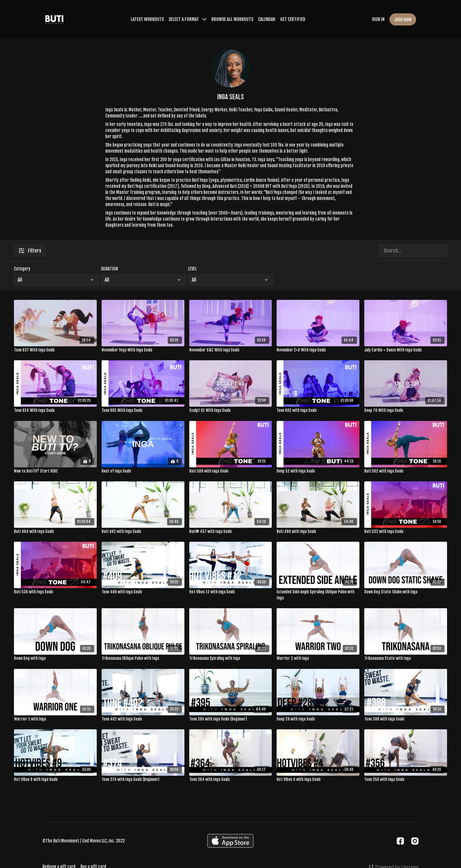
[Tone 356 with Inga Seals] (406, 780)
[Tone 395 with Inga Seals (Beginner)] (231, 719)
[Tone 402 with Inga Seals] (143, 719)
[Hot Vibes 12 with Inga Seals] (231, 592)
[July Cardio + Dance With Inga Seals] (406, 350)
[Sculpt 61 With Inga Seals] (231, 411)
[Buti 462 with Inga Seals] (143, 532)
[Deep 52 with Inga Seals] (318, 471)
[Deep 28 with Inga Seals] (318, 719)
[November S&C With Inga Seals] (231, 350)
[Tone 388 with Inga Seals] (406, 719)
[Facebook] (400, 841)
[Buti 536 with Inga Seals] (55, 592)
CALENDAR (267, 19)
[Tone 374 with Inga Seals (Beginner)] (143, 780)
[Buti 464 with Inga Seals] (55, 532)
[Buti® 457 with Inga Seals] (231, 532)
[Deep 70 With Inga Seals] (406, 411)
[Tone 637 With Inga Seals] (55, 350)
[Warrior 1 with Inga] (55, 719)
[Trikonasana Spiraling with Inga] (231, 659)
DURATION (109, 269)
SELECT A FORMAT (188, 19)
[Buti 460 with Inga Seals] (318, 532)
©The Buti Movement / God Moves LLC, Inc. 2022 (84, 841)
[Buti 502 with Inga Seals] (406, 471)
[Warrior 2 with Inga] (318, 659)
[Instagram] (415, 841)
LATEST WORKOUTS (147, 19)
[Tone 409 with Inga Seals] (143, 592)
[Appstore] (230, 841)
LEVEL (192, 269)
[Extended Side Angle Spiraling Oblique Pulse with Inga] (318, 595)
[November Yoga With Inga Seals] (143, 350)
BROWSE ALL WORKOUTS (232, 19)
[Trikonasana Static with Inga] (406, 659)
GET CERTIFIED (293, 19)
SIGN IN (378, 19)
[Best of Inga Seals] (143, 471)
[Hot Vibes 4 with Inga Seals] (318, 780)
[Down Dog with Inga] (55, 659)
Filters (30, 251)
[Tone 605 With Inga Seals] (143, 411)
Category (22, 269)
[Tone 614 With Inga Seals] (55, 411)
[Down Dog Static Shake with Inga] (406, 592)
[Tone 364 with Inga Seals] (231, 780)
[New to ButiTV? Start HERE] (55, 471)
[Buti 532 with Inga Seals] (406, 532)
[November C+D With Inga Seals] (318, 350)
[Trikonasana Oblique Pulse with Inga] (143, 659)
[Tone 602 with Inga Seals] (318, 411)
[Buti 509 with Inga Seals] (231, 471)
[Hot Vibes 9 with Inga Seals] (55, 780)
